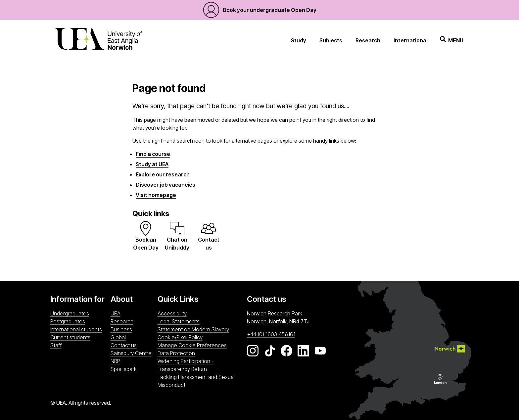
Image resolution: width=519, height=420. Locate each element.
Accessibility (172, 313)
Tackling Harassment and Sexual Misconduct (196, 381)
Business (121, 329)
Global (118, 337)
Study (299, 40)
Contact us (124, 345)
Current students (70, 337)
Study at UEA (152, 164)
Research (368, 40)
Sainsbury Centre (132, 353)
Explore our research (163, 174)
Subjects (331, 40)
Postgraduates (68, 321)
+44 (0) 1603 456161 (271, 334)
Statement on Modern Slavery (193, 329)
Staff (56, 345)
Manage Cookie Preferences (192, 345)
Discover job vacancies (165, 185)
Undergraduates (70, 313)
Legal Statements (179, 321)
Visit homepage (156, 195)
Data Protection (176, 353)
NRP (132, 361)
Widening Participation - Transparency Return (186, 365)
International (411, 40)
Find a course (153, 154)
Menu (452, 40)
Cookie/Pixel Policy (180, 337)
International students (76, 329)
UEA (116, 313)
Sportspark (132, 369)
